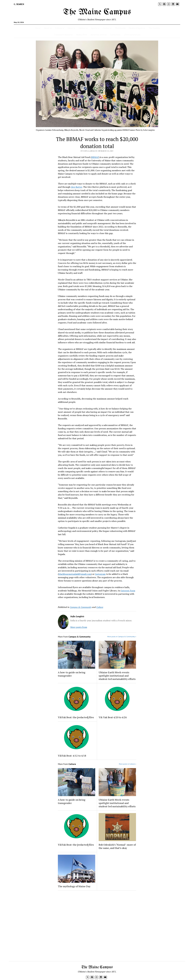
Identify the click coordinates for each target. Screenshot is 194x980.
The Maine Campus (97, 12)
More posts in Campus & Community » (122, 637)
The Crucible (154, 28)
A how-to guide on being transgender (72, 674)
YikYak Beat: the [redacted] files (76, 717)
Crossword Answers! (63, 35)
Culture (59, 28)
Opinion (82, 28)
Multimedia (120, 28)
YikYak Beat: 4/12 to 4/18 (72, 756)
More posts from (79, 627)
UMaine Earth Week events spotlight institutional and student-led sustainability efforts (117, 676)
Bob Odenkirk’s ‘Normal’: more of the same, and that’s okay (117, 846)
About (47, 28)
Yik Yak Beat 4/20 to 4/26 (113, 717)
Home (38, 28)
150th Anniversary (132, 35)
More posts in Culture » (128, 764)
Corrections (115, 35)
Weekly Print (82, 35)
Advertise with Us (99, 35)
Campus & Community (81, 607)
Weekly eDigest (136, 28)
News (70, 28)
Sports (94, 28)
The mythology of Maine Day (74, 886)
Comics (106, 28)
